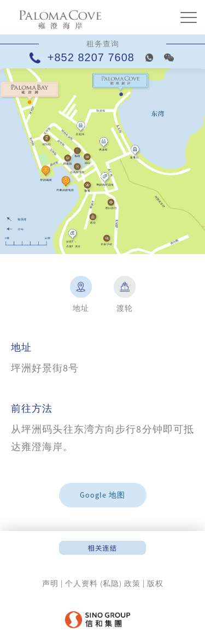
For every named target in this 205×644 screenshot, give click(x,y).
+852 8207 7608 (84, 57)
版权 (155, 583)
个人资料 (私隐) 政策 (103, 583)
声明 (50, 583)
